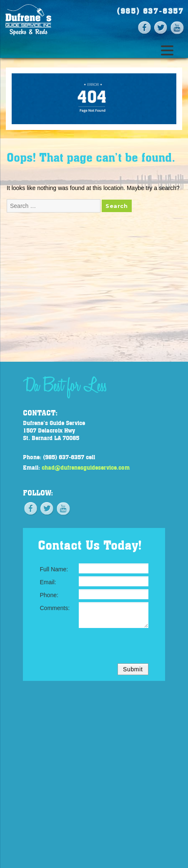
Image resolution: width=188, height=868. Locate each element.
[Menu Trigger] (167, 50)
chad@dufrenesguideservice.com (86, 467)
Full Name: (54, 569)
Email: (48, 582)
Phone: (49, 595)
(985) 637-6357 (150, 11)
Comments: (55, 608)
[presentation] (94, 647)
